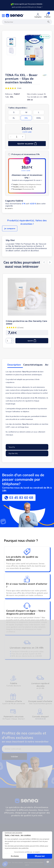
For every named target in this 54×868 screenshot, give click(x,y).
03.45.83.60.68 (40, 719)
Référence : (9, 94)
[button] (44, 262)
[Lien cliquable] (38, 16)
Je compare (10, 228)
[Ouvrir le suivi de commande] (48, 862)
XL (14, 118)
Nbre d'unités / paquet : (36, 94)
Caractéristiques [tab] (33, 365)
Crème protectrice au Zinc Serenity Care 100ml (26, 322)
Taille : (7, 97)
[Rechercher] (27, 22)
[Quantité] (17, 137)
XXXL (39, 118)
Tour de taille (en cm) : (35, 97)
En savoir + (38, 180)
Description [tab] (14, 365)
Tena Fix (12, 447)
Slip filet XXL (13, 453)
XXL (26, 118)
